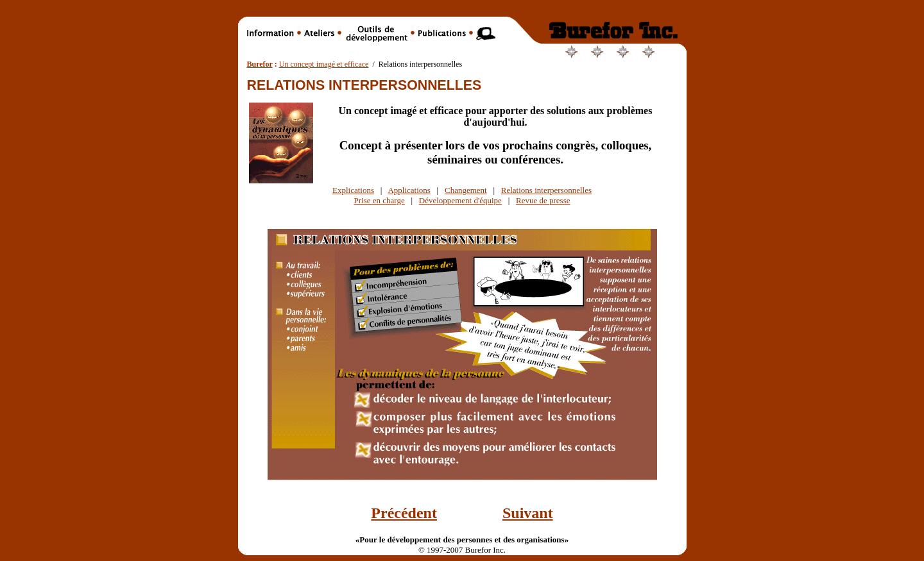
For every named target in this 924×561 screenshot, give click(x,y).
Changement (466, 190)
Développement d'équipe (460, 200)
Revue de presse (543, 200)
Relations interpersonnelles (546, 190)
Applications (409, 190)
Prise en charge (380, 200)
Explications (353, 190)
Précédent (404, 513)
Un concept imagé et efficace (324, 64)
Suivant (528, 513)
